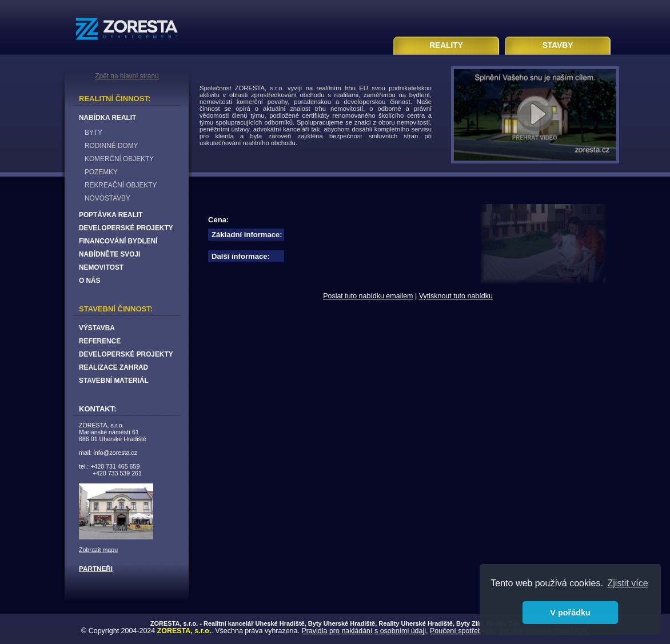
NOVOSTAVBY (107, 198)
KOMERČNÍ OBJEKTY (119, 159)
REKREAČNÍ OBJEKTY (121, 185)
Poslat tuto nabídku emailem (368, 296)
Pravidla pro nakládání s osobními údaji (364, 631)
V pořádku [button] (570, 613)
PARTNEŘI (96, 568)
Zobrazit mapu (98, 550)
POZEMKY (101, 172)
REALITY (446, 45)
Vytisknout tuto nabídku (456, 296)
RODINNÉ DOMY (111, 146)
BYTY (93, 133)
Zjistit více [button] (628, 583)
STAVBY (558, 45)
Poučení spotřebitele (462, 631)
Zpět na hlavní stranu (127, 76)
